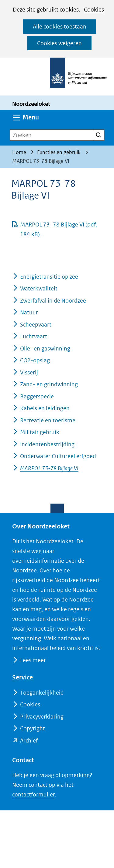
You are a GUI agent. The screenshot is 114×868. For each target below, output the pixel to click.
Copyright (33, 728)
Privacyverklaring (42, 717)
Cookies (94, 10)
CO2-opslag (35, 360)
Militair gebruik (40, 432)
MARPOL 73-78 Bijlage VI (49, 468)
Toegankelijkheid (42, 693)
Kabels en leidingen (45, 408)
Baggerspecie (37, 396)
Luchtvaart (34, 336)
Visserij (29, 372)
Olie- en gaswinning (45, 349)
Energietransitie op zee (49, 277)
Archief (29, 741)
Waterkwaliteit (39, 288)
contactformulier (33, 794)
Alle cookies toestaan (60, 27)
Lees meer (33, 660)
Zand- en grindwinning (49, 384)
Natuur (29, 312)
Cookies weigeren (59, 43)
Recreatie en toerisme (48, 420)
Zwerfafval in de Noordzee (53, 301)
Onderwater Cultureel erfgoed (58, 456)
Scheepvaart (36, 325)
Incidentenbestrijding (47, 444)
